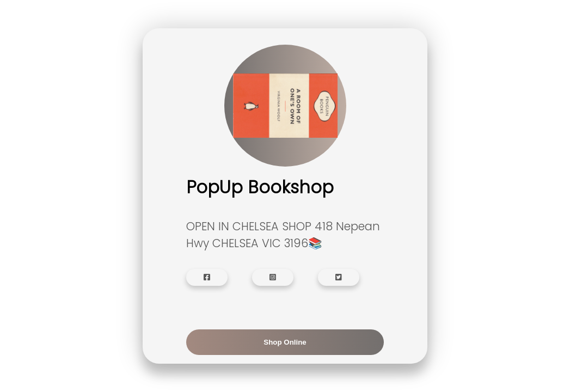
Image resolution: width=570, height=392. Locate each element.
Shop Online (285, 342)
